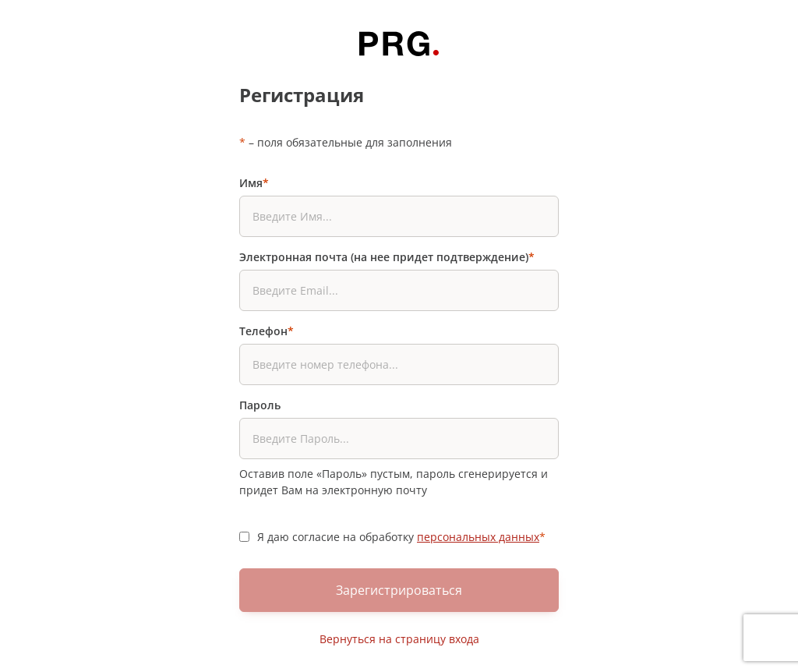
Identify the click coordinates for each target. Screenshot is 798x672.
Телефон (267, 331)
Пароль (260, 405)
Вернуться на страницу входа (399, 639)
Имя (254, 183)
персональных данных (478, 537)
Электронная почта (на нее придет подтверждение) (387, 257)
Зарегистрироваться (399, 590)
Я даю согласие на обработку (401, 537)
